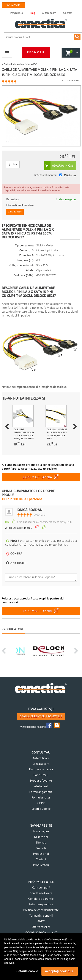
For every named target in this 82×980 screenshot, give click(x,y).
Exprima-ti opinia (37, 477)
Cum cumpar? (41, 888)
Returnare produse (41, 905)
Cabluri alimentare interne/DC (19, 64)
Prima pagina (41, 831)
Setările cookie (27, 971)
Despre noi (41, 837)
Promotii (36, 52)
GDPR (41, 803)
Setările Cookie (41, 809)
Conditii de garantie (41, 899)
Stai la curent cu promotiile (41, 717)
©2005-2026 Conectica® (41, 933)
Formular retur (41, 798)
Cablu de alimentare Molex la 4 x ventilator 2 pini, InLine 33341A (24, 434)
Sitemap (41, 843)
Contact (41, 860)
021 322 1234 (13, 5)
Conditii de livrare (41, 893)
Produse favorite (41, 781)
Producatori (41, 865)
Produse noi (41, 854)
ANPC (41, 921)
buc (15, 164)
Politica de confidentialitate (41, 910)
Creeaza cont (41, 764)
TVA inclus (70, 176)
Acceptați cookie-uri (60, 971)
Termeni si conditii (41, 916)
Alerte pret (41, 786)
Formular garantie (41, 792)
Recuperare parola (41, 770)
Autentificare (41, 758)
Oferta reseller (41, 927)
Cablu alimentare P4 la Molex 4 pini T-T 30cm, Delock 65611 (57, 434)
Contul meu (41, 775)
